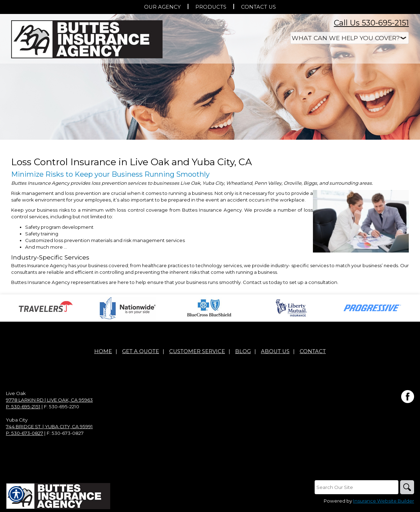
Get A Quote (141, 351)
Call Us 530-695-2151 (371, 23)
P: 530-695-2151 (23, 407)
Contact (313, 351)
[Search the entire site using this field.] (357, 487)
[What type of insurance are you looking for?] (350, 38)
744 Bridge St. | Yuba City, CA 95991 (49, 426)
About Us (275, 351)
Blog (243, 351)
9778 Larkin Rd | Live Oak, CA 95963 (49, 400)
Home (103, 351)
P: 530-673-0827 (25, 433)
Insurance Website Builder (384, 501)
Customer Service (197, 351)
